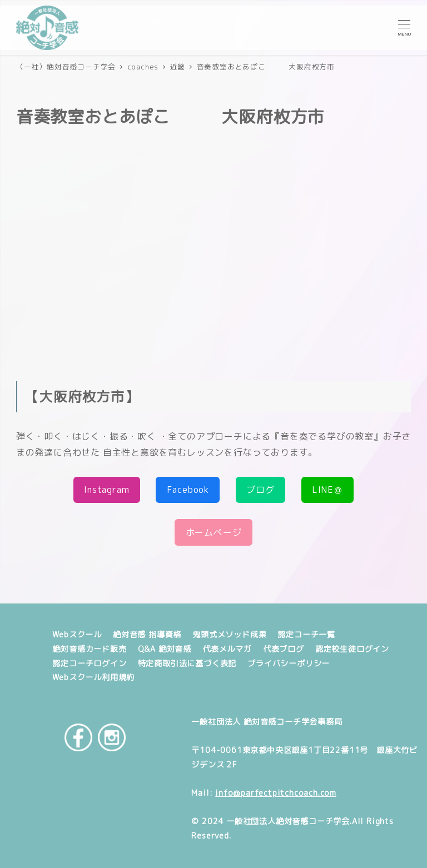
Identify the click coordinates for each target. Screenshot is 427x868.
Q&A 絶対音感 (165, 649)
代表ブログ (284, 649)
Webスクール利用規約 (93, 677)
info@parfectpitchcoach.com (276, 793)
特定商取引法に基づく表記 (187, 664)
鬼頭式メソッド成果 (229, 635)
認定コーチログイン (89, 664)
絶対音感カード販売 (89, 649)
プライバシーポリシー (289, 664)
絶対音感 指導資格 (147, 635)
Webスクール (77, 635)
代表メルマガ (227, 649)
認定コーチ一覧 (306, 635)
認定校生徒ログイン (352, 649)
